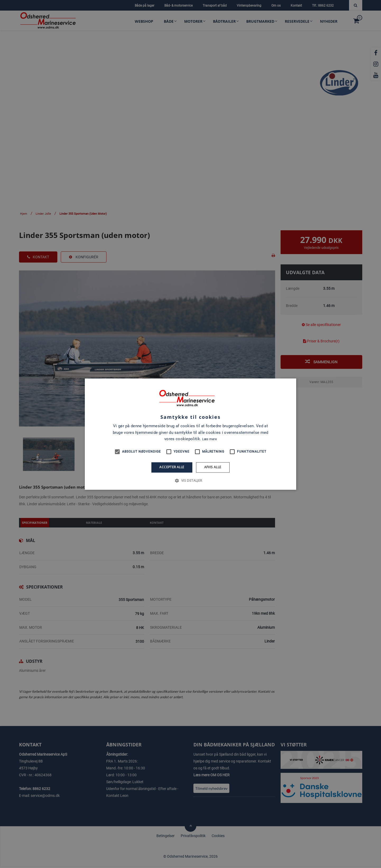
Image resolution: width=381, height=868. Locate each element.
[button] (190, 480)
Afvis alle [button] (213, 467)
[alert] (190, 434)
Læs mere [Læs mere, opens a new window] (209, 439)
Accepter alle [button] (172, 467)
